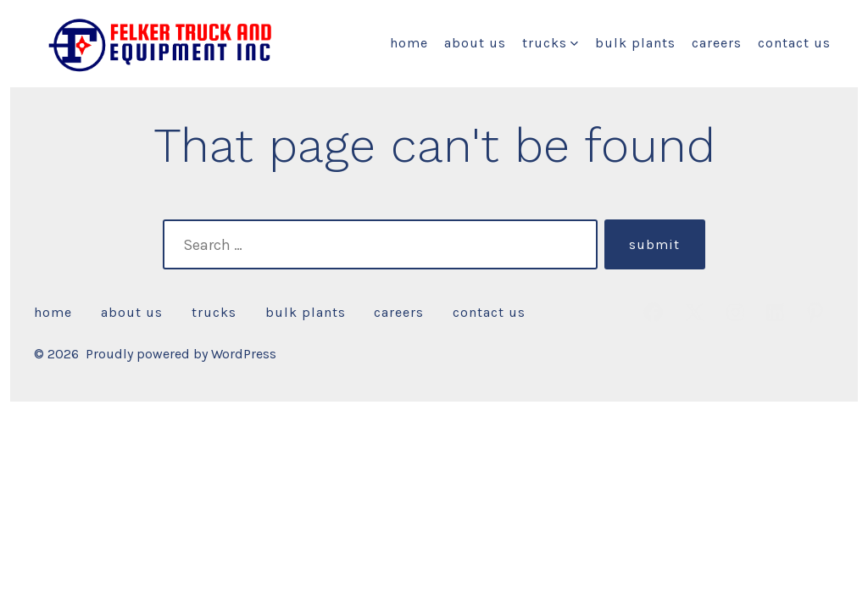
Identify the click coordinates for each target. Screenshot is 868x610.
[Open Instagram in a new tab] (735, 312)
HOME (409, 43)
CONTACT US (794, 43)
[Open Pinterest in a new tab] (815, 312)
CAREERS (717, 43)
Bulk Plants (635, 43)
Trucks (550, 43)
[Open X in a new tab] (694, 312)
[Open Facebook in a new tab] (653, 312)
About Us (475, 43)
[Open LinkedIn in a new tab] (775, 312)
